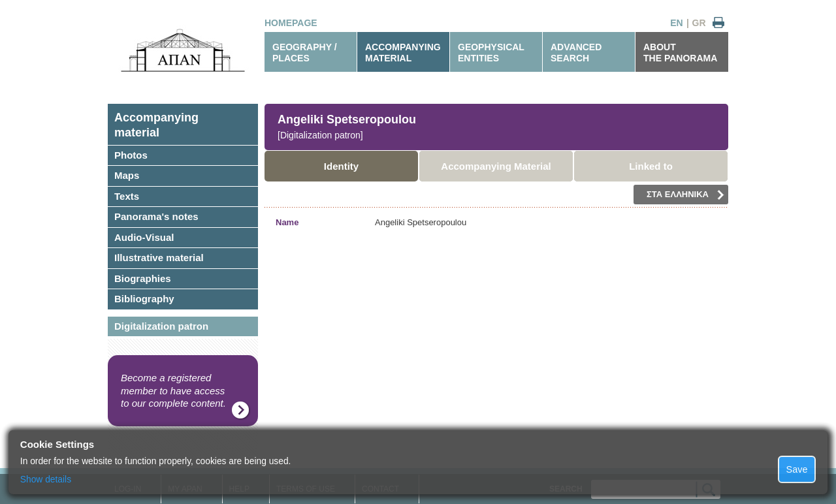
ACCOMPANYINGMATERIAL (403, 53)
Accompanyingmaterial (156, 125)
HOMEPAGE (291, 23)
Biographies (143, 278)
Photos (131, 155)
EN (676, 23)
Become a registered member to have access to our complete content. (173, 390)
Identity (341, 166)
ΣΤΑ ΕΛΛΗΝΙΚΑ (685, 195)
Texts (127, 196)
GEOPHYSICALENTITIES (491, 53)
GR (699, 23)
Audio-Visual (144, 237)
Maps (127, 175)
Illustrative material (159, 258)
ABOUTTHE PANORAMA (680, 53)
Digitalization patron (161, 326)
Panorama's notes (156, 216)
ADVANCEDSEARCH (576, 53)
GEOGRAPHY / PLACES (305, 53)
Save (797, 469)
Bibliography (144, 299)
